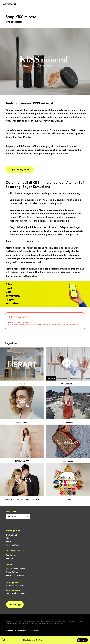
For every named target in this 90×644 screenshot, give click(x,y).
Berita (9, 542)
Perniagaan (11, 555)
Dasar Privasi (12, 572)
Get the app (15, 604)
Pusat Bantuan (13, 545)
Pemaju (9, 558)
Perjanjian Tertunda (15, 575)
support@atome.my (15, 585)
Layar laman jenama (20, 170)
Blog (8, 538)
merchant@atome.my (16, 593)
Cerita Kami (11, 535)
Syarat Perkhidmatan (16, 569)
